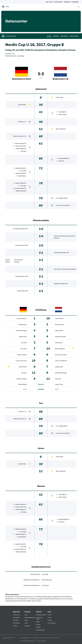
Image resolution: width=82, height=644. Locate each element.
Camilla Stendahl (47, 580)
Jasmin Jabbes (20, 149)
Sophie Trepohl (20, 183)
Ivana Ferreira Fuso (21, 146)
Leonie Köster (22, 105)
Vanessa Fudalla (20, 143)
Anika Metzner (22, 176)
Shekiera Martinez (18, 136)
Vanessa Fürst (23, 337)
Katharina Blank (20, 168)
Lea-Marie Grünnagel (19, 229)
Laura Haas (23, 171)
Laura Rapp (21, 56)
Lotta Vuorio (45, 585)
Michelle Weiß (20, 173)
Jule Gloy (21, 122)
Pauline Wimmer (20, 276)
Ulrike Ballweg (23, 384)
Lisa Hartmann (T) (22, 319)
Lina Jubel (23, 186)
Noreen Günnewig (21, 331)
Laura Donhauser (19, 188)
